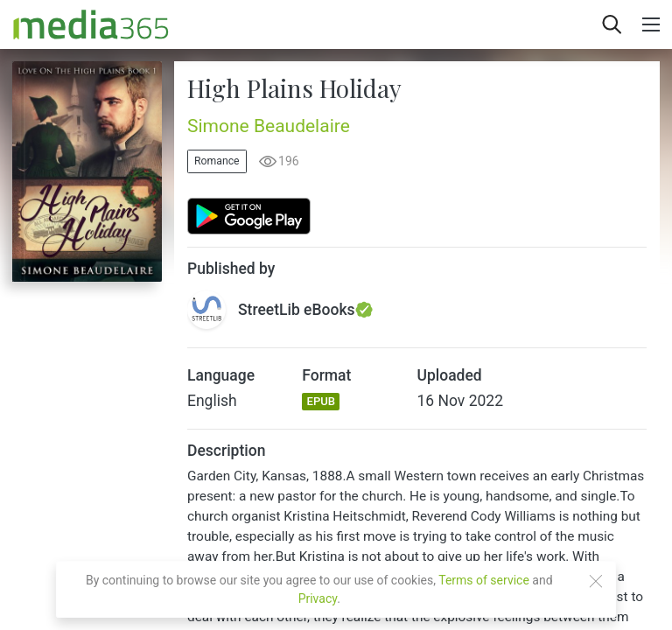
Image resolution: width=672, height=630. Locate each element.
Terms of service (484, 580)
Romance (217, 161)
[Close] (596, 581)
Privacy (318, 598)
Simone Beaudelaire (269, 126)
